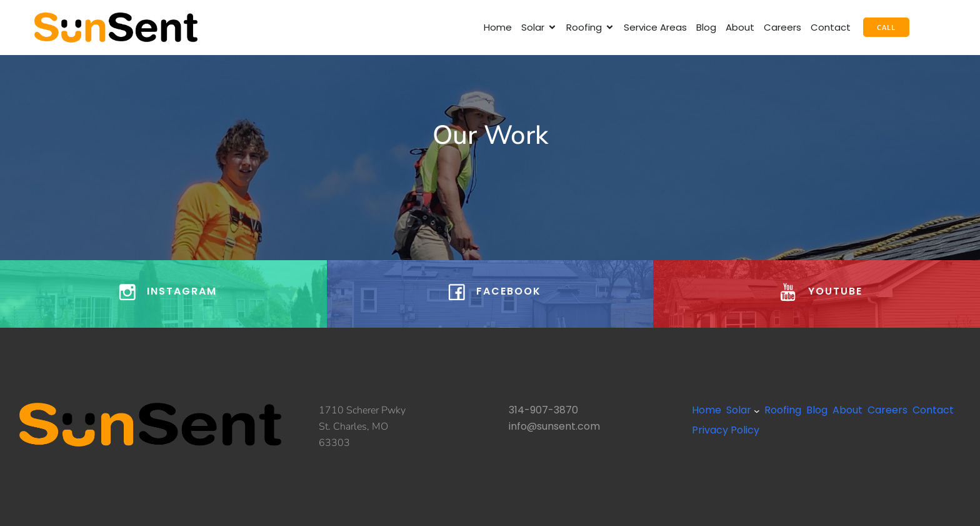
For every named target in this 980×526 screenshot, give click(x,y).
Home (498, 27)
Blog (706, 27)
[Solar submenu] (757, 411)
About (740, 27)
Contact (831, 27)
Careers (782, 27)
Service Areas (655, 27)
